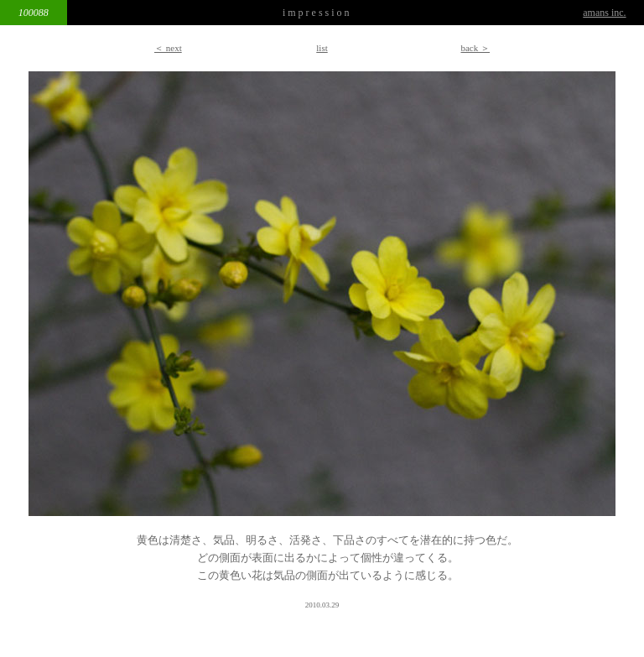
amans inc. (604, 13)
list (322, 48)
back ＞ (475, 48)
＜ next (168, 48)
